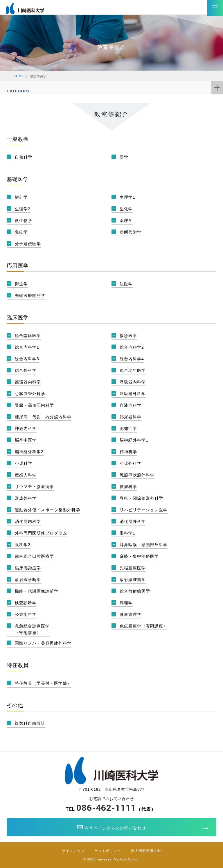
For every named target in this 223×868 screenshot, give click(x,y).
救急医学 (128, 336)
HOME (19, 76)
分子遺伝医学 (28, 244)
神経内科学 (26, 428)
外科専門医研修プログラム (41, 533)
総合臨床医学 (28, 336)
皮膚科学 (128, 487)
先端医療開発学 (30, 295)
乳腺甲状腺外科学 (137, 475)
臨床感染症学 (28, 568)
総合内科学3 (27, 359)
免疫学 (21, 232)
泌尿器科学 (131, 417)
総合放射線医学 (135, 591)
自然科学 (24, 157)
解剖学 (21, 197)
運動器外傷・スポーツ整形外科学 (47, 510)
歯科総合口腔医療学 (34, 556)
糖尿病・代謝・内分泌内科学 (43, 417)
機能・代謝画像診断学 (37, 591)
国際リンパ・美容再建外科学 (43, 643)
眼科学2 (23, 545)
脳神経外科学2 (29, 452)
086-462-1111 (106, 808)
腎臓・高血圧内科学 (34, 405)
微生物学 (24, 220)
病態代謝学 (131, 232)
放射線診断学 (28, 580)
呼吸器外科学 (133, 394)
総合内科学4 (132, 359)
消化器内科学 (28, 521)
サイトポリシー (108, 851)
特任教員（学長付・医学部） (43, 683)
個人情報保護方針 (146, 851)
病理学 (126, 603)
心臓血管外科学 (30, 394)
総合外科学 (26, 370)
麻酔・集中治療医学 (139, 556)
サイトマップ (73, 851)
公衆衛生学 (26, 614)
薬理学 (126, 220)
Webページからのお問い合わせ (111, 827)
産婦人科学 (26, 475)
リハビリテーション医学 (144, 510)
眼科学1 (127, 533)
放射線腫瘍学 (133, 580)
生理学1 (127, 197)
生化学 (126, 209)
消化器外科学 (133, 521)
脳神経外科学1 (134, 440)
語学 (124, 157)
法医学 (126, 284)
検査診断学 (26, 603)
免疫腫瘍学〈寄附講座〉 (144, 626)
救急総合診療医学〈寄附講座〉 (32, 630)
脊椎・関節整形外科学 (141, 498)
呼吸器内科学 (133, 382)
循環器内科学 (28, 382)
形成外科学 (26, 498)
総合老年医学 (133, 370)
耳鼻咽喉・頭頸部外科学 (144, 545)
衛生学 (21, 284)
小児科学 (24, 463)
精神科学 (128, 452)
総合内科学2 (132, 347)
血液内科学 (131, 405)
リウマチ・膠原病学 (34, 487)
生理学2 (23, 209)
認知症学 (128, 428)
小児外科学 (131, 463)
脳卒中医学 (26, 440)
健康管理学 (131, 614)
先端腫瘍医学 (133, 568)
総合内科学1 (27, 347)
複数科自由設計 (30, 723)
